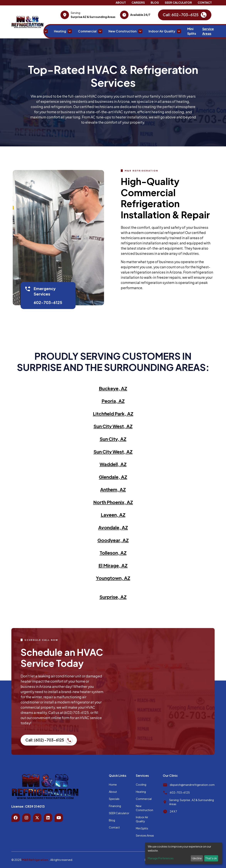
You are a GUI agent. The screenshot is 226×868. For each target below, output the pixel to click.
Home (19, 31)
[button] (39, 31)
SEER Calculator (178, 3)
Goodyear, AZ (113, 540)
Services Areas (145, 835)
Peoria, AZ (113, 401)
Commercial (144, 799)
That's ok (211, 858)
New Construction (145, 808)
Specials (114, 799)
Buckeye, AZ (113, 388)
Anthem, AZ (113, 489)
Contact (205, 3)
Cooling (141, 784)
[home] (27, 22)
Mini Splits (192, 31)
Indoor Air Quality (142, 819)
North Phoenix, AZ (113, 502)
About (121, 3)
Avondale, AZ (113, 527)
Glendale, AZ (113, 477)
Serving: (76, 13)
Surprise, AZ (113, 597)
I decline (197, 858)
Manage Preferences (161, 858)
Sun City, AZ (113, 439)
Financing (115, 806)
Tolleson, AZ (113, 553)
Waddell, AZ (113, 464)
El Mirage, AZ (113, 565)
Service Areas (208, 31)
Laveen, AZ (113, 515)
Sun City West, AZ (113, 426)
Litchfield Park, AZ (113, 414)
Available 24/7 (140, 15)
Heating (141, 792)
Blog (155, 3)
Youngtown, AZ (113, 578)
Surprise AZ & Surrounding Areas (93, 17)
